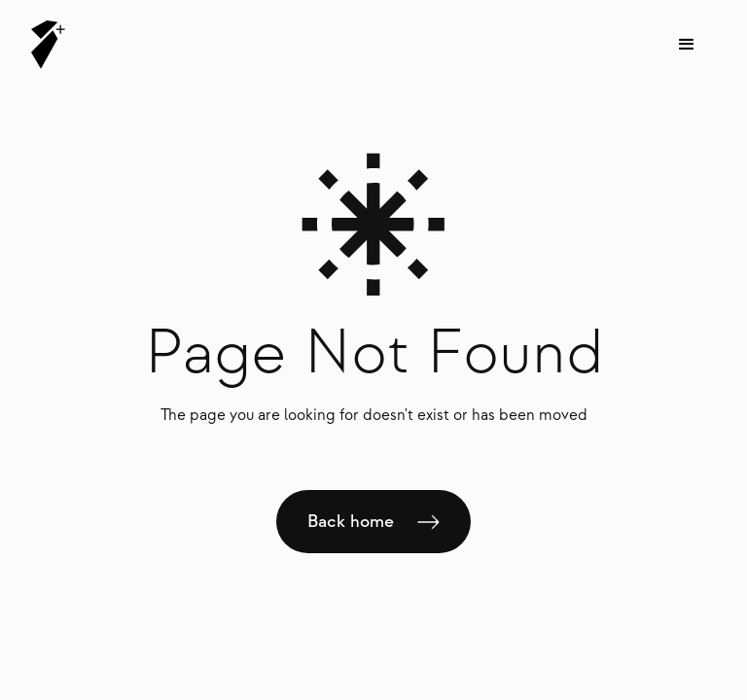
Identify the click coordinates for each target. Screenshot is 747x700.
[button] (687, 45)
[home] (48, 45)
